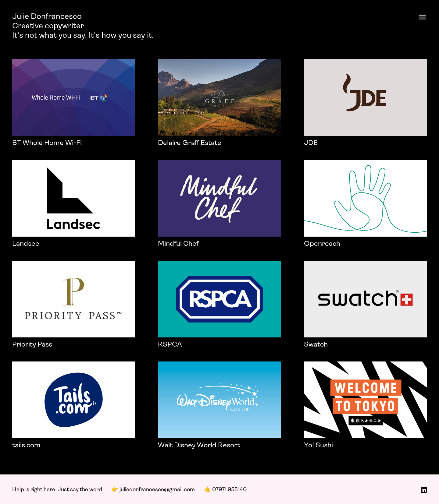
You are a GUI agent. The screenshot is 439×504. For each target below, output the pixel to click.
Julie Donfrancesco (47, 17)
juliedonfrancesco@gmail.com (157, 490)
